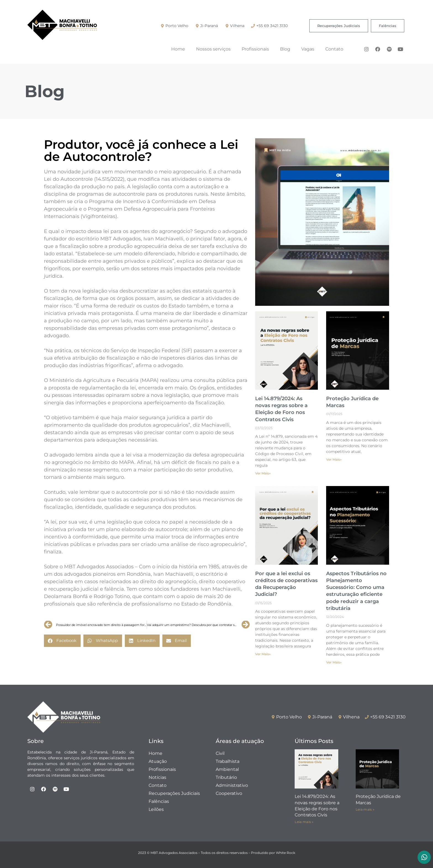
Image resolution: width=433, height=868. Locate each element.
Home (178, 49)
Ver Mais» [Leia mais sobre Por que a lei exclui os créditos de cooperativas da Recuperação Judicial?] (263, 654)
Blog (285, 49)
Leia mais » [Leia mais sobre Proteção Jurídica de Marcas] (365, 809)
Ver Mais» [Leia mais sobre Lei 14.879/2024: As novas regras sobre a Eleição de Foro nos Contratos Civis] (263, 473)
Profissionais (255, 49)
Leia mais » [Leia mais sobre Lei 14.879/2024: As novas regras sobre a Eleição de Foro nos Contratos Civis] (304, 822)
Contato (334, 49)
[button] (62, 641)
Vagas (308, 49)
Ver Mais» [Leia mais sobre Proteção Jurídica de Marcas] (334, 459)
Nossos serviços (213, 49)
